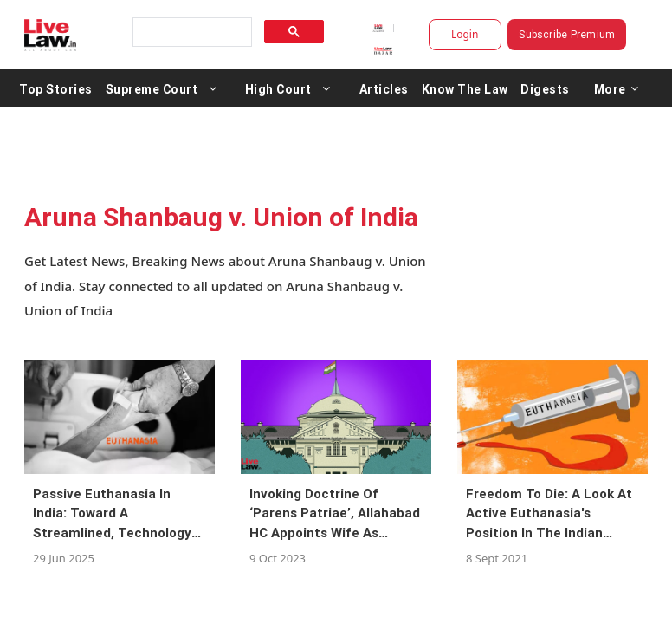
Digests (545, 88)
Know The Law (465, 88)
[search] (191, 32)
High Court (278, 88)
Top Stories (56, 88)
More (617, 88)
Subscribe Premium (567, 34)
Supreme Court (152, 88)
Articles (384, 88)
